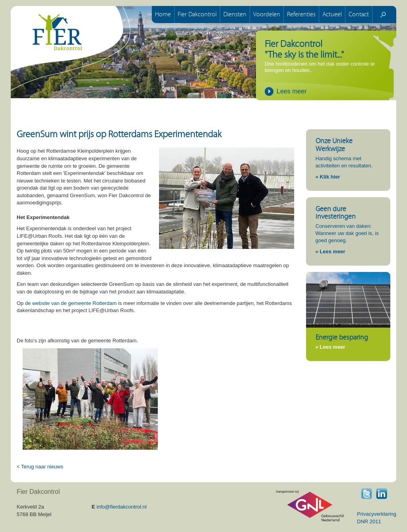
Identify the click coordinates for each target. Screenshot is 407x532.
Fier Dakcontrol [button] (197, 14)
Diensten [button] (235, 14)
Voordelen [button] (267, 14)
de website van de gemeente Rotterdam (70, 303)
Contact (359, 14)
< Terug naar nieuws (40, 467)
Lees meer (292, 91)
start (383, 15)
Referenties (301, 14)
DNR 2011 (369, 521)
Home (163, 14)
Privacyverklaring (377, 514)
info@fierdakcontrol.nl (122, 507)
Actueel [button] (332, 14)
